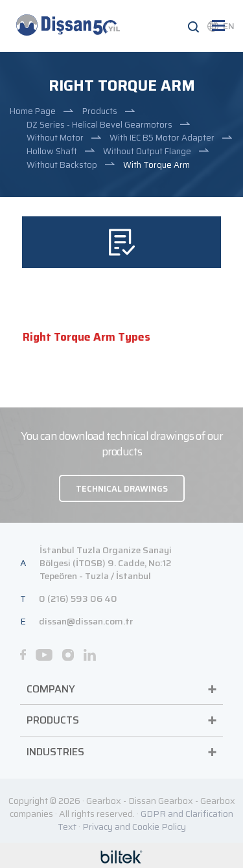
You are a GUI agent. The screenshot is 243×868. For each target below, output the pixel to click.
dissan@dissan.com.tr (86, 621)
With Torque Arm (156, 165)
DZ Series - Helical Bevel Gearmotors (99, 125)
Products (100, 111)
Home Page (33, 111)
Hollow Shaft (52, 151)
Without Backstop (62, 165)
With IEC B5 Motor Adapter (162, 138)
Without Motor (55, 138)
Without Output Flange (147, 151)
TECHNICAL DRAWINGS (122, 489)
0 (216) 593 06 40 (78, 599)
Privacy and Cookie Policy (134, 827)
